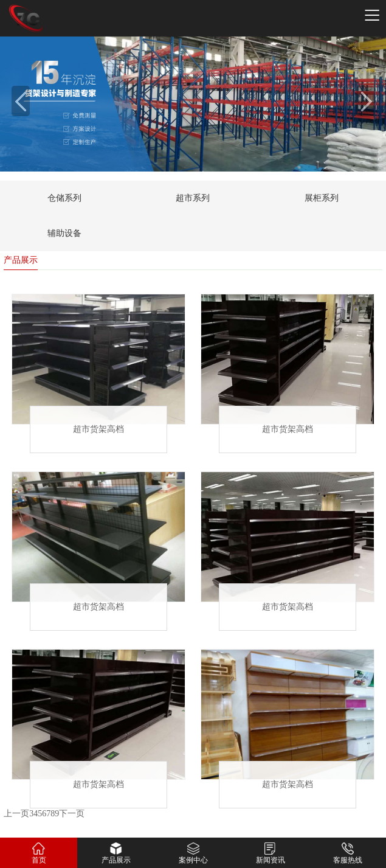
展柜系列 (322, 198)
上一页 (16, 814)
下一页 (72, 814)
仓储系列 (64, 198)
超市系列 (193, 198)
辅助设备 (64, 233)
